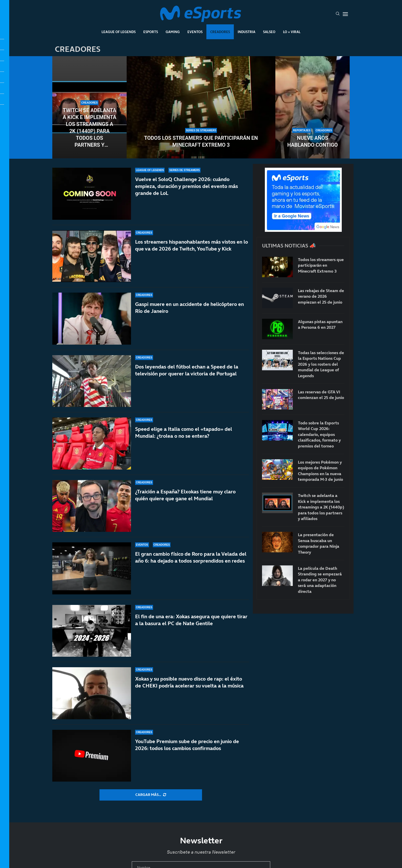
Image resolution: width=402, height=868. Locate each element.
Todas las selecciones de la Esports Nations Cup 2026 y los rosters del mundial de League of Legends (321, 364)
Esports (151, 32)
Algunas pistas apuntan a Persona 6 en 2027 (320, 324)
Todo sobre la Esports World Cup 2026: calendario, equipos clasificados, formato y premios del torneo (319, 434)
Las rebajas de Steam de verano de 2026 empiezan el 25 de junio (321, 296)
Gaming (173, 32)
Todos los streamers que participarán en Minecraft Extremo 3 (201, 141)
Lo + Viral (292, 32)
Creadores (220, 32)
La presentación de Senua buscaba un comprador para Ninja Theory (319, 543)
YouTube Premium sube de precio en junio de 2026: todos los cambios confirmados (187, 755)
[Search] (338, 14)
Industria (247, 32)
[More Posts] (151, 795)
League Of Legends (119, 32)
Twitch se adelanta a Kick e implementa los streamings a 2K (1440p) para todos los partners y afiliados (89, 128)
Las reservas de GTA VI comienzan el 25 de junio (321, 395)
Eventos (195, 32)
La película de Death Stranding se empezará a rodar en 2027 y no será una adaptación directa (320, 580)
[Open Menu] (345, 14)
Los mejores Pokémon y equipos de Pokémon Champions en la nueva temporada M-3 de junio (320, 471)
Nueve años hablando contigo (313, 141)
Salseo (269, 32)
